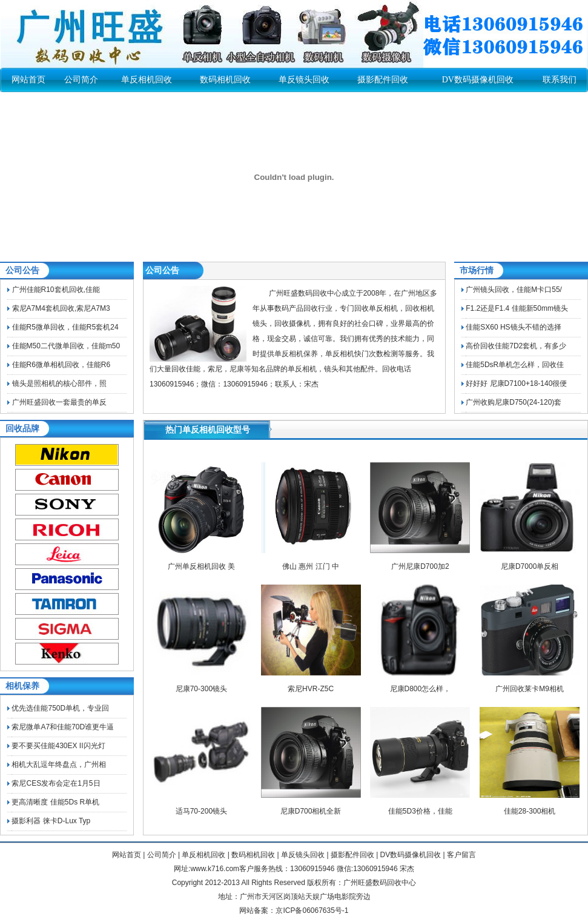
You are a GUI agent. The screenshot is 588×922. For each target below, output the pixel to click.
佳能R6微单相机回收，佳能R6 (61, 365)
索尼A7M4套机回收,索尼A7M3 (61, 308)
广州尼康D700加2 (420, 566)
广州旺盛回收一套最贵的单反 (59, 402)
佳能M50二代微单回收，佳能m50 (66, 346)
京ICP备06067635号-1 (312, 910)
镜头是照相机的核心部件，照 (59, 383)
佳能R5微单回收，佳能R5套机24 (65, 327)
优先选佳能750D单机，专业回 (60, 708)
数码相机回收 (225, 80)
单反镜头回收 (304, 80)
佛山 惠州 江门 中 (311, 566)
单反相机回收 (147, 80)
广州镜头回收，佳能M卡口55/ (514, 290)
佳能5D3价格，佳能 (420, 811)
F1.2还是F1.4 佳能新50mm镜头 (517, 308)
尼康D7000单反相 (530, 566)
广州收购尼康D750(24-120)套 (514, 402)
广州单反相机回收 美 (201, 566)
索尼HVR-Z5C (311, 689)
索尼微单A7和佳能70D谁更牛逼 (63, 727)
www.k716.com (215, 869)
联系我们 (560, 80)
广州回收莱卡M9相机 (530, 689)
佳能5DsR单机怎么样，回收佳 (515, 365)
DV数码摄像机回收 (478, 80)
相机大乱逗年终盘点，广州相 (59, 764)
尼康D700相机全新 (311, 811)
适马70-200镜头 (201, 811)
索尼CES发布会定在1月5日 (56, 783)
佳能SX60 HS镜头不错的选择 (513, 327)
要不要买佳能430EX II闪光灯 (58, 746)
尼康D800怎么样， (421, 689)
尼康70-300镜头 (201, 689)
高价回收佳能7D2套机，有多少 (516, 346)
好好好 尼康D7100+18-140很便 (516, 383)
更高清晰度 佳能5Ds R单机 (55, 802)
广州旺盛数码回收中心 (380, 883)
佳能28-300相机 (530, 811)
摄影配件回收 (383, 80)
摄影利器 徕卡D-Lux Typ (51, 821)
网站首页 (28, 80)
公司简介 (81, 80)
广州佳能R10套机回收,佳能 (56, 290)
